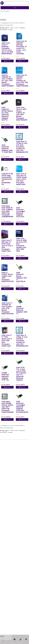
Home (2, 11)
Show (1, 30)
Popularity (22, 28)
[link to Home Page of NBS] (2, 4)
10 (20, 23)
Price (16, 28)
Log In (2, 636)
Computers (7, 11)
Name (12, 28)
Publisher (7, 28)
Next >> (23, 23)
